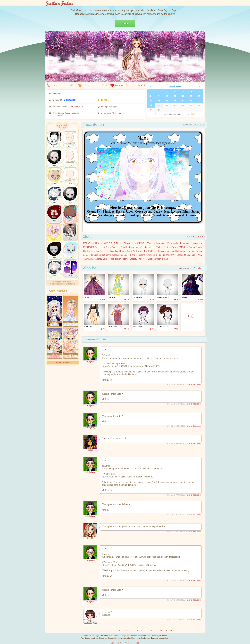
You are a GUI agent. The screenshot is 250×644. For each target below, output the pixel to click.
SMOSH (182, 247)
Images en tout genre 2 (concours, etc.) (109, 255)
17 (167, 101)
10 (167, 96)
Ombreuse (88, 327)
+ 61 (191, 316)
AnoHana (160, 243)
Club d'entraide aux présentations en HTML (140, 247)
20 (191, 101)
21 (199, 101)
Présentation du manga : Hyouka (183, 243)
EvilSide (112, 297)
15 (151, 101)
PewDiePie (149, 251)
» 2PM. (97, 243)
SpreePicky (138, 327)
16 (159, 101)
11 (175, 96)
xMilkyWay (90, 362)
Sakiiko (185, 297)
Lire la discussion (194, 384)
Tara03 (90, 450)
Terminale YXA (76, 107)
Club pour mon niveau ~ (159, 259)
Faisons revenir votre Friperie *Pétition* (156, 255)
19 (183, 101)
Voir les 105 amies (63, 363)
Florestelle (163, 327)
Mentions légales (132, 643)
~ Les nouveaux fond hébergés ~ (172, 251)
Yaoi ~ (150, 243)
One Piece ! (101, 251)
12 (183, 96)
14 (199, 96)
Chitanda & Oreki (116, 251)
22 (151, 105)
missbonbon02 (90, 624)
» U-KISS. (140, 243)
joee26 (90, 538)
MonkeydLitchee (165, 297)
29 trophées (117, 113)
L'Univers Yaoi (170, 247)
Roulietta (113, 327)
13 (191, 96)
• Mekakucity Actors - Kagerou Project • (128, 259)
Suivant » (170, 631)
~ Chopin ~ (127, 243)
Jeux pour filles (117, 643)
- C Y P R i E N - (111, 243)
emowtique (138, 297)
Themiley (88, 297)
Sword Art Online (134, 251)
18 (175, 101)
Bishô (133, 255)
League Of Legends (186, 255)
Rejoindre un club (196, 237)
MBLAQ (87, 243)
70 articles (199, 268)
